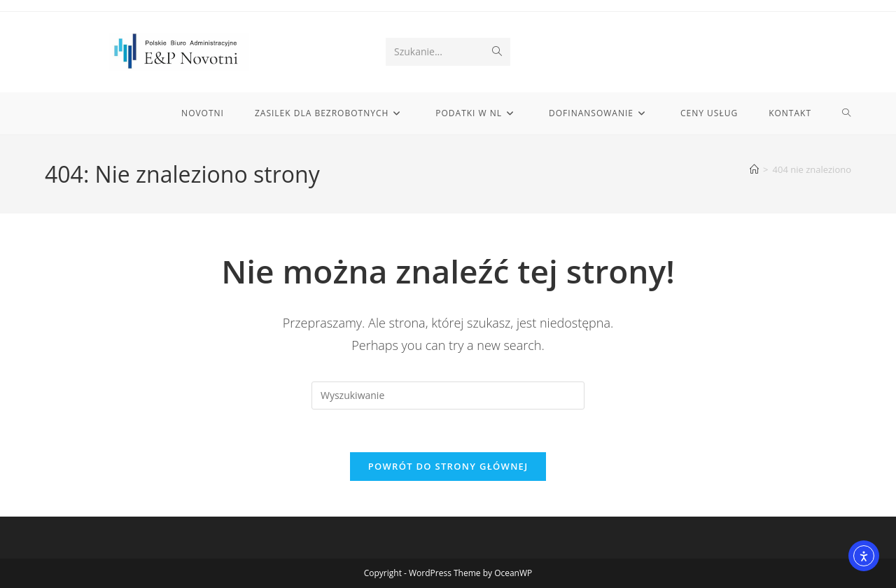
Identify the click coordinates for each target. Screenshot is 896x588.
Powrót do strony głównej (448, 466)
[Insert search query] (448, 395)
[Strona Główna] (754, 169)
